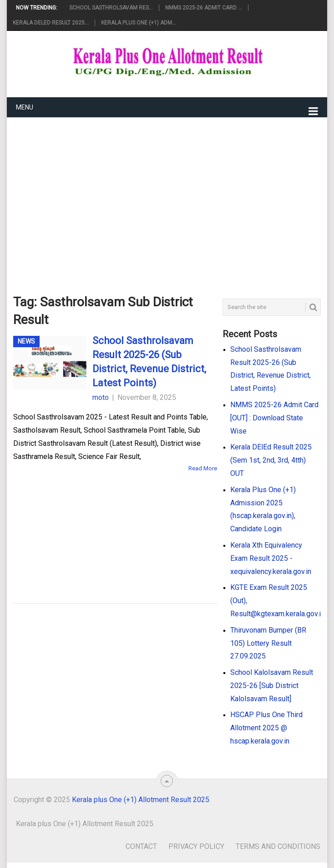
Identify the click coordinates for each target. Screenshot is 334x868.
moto (101, 397)
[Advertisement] (167, 191)
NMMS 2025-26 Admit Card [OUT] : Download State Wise (274, 418)
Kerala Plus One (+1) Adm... (139, 23)
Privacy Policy (196, 846)
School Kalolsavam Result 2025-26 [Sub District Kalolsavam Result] (272, 686)
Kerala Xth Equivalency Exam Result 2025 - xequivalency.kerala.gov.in (271, 558)
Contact (141, 846)
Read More (203, 468)
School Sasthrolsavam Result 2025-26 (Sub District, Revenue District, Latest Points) (149, 362)
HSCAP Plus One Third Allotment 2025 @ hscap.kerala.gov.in (266, 728)
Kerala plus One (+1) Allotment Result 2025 (141, 800)
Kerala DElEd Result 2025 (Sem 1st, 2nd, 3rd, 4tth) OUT (271, 460)
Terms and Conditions (278, 846)
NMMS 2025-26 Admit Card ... (204, 8)
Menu (25, 107)
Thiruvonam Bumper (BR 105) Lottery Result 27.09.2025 (268, 643)
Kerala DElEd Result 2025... (51, 23)
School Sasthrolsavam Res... (111, 8)
